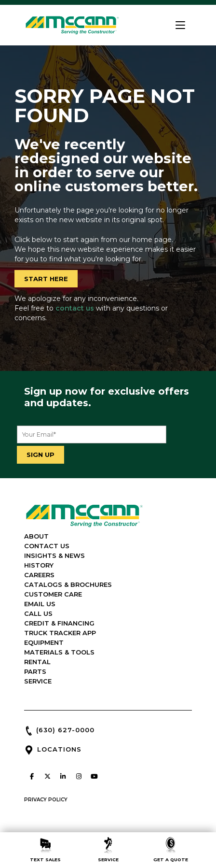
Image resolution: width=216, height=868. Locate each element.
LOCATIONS (59, 749)
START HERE (46, 279)
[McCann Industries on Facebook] (32, 776)
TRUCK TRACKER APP (60, 633)
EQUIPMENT (44, 642)
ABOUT (36, 536)
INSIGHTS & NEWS (54, 555)
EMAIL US (40, 604)
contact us (75, 308)
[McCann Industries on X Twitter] (47, 776)
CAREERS (39, 575)
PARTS (35, 671)
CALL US (38, 613)
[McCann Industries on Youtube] (94, 776)
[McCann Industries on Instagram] (79, 776)
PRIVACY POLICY (46, 800)
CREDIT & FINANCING (59, 623)
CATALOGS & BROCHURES (68, 584)
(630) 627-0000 (65, 730)
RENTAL (37, 662)
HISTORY (39, 565)
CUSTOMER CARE (53, 594)
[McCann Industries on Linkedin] (63, 776)
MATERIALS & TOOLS (59, 652)
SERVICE (38, 681)
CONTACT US (47, 546)
